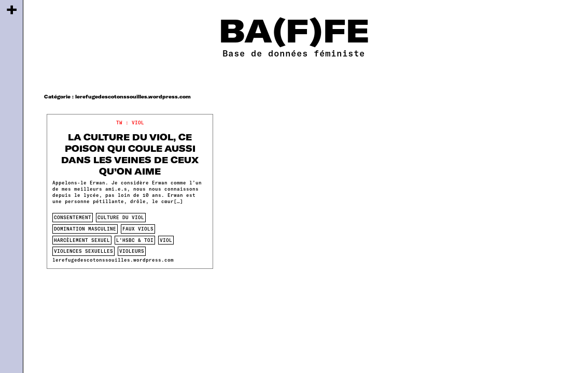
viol (166, 240)
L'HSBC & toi (135, 240)
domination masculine (85, 229)
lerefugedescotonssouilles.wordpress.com (113, 260)
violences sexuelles (83, 251)
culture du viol (121, 217)
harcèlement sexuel (82, 240)
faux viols (138, 229)
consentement (73, 217)
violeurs (132, 251)
